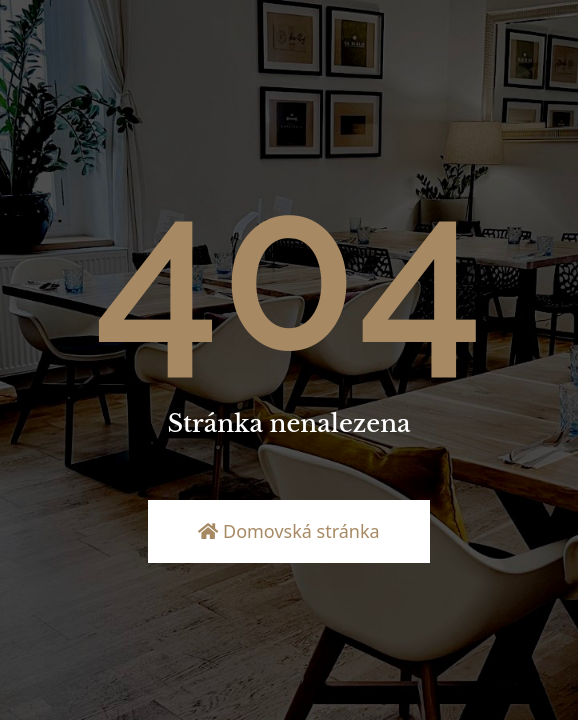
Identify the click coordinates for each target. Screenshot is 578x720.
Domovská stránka (288, 531)
